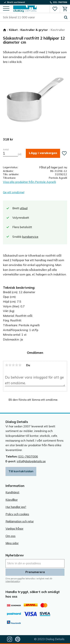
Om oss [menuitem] (10, 536)
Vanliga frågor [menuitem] (14, 529)
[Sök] (66, 17)
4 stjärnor (17, 365)
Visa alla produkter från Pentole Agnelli (29, 182)
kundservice (30, 237)
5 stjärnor (20, 365)
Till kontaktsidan (21, 471)
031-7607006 (28, 456)
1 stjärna (7, 365)
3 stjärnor (13, 365)
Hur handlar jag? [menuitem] (16, 507)
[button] (6, 9)
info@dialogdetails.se (31, 461)
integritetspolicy (13, 581)
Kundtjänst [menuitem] (12, 492)
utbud (24, 208)
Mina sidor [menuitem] (12, 543)
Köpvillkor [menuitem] (12, 500)
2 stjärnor (10, 365)
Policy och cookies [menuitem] (17, 514)
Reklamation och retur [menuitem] (20, 521)
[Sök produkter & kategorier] (32, 17)
